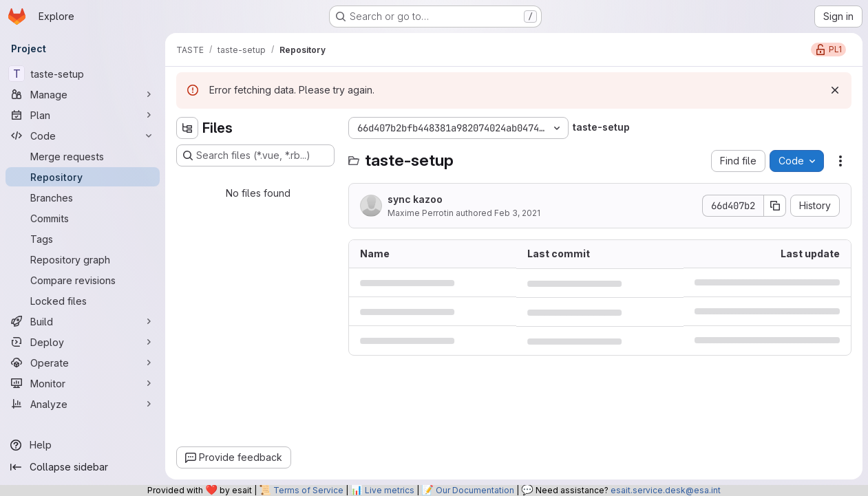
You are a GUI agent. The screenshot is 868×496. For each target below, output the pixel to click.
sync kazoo (415, 199)
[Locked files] (83, 301)
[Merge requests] (83, 156)
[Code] (83, 136)
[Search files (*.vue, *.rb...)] (255, 155)
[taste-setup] (83, 74)
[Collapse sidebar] (83, 467)
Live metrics (390, 490)
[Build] (83, 321)
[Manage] (83, 94)
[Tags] (83, 239)
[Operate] (83, 363)
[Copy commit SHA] (775, 206)
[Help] (83, 445)
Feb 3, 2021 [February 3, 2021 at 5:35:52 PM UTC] (517, 213)
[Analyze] (83, 404)
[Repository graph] (83, 259)
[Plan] (83, 115)
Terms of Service (308, 490)
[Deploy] (83, 342)
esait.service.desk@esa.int (666, 490)
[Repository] (83, 177)
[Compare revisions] (83, 280)
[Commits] (83, 218)
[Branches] (83, 197)
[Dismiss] (835, 90)
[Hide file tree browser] (187, 128)
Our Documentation (475, 490)
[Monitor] (83, 383)
